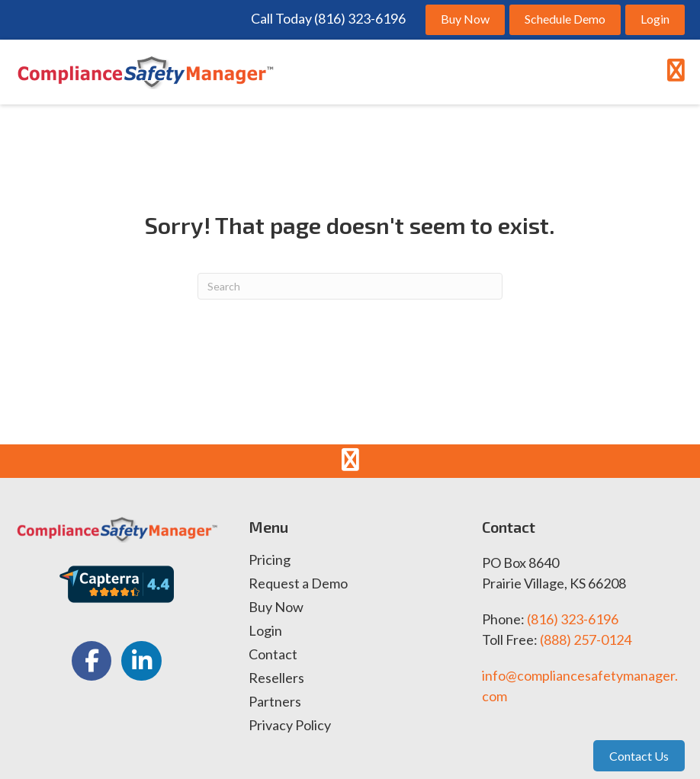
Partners (275, 702)
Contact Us (639, 756)
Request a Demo (298, 584)
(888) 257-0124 (586, 640)
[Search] (350, 286)
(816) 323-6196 (573, 619)
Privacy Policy (290, 726)
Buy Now (276, 607)
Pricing (270, 560)
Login (265, 631)
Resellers (276, 678)
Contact (273, 655)
